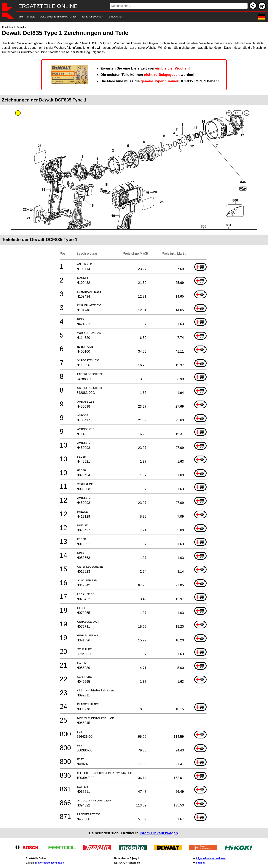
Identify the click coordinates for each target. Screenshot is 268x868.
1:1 (238, 113)
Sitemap (201, 863)
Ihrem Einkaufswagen (159, 833)
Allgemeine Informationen (211, 858)
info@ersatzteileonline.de (49, 863)
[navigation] (129, 17)
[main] (134, 431)
